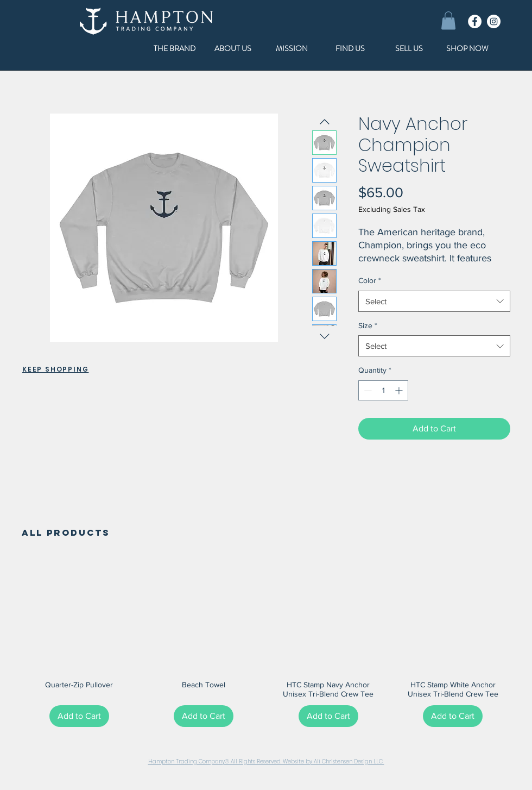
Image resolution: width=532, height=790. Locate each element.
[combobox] (434, 301)
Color (370, 280)
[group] (266, 645)
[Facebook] (475, 21)
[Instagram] (494, 21)
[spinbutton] (383, 390)
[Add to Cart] (79, 716)
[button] (448, 20)
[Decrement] (367, 390)
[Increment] (400, 390)
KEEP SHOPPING (55, 369)
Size (368, 325)
